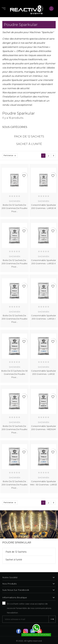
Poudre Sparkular (17, 542)
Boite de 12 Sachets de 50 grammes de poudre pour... (15, 374)
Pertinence (11, 156)
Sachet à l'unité (14, 560)
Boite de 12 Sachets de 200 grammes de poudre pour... (15, 208)
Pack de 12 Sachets (16, 552)
